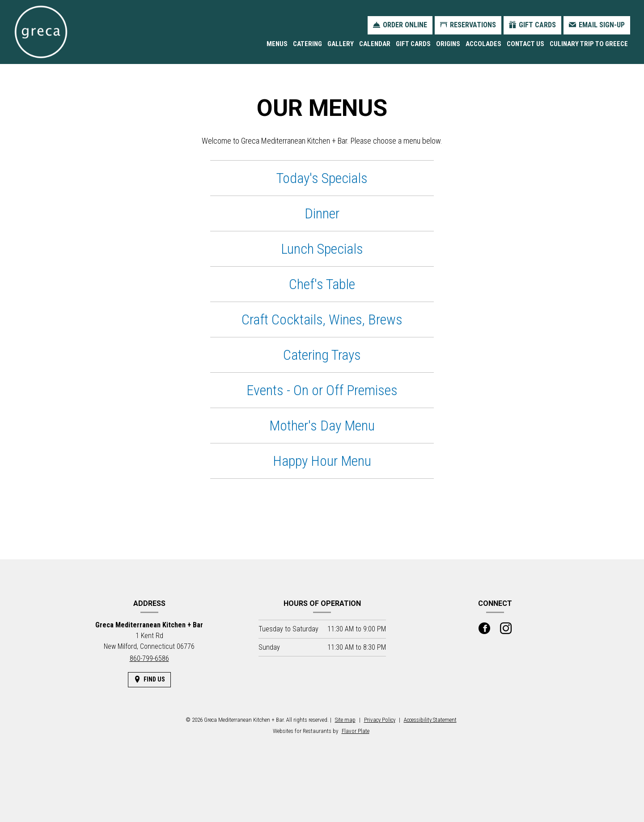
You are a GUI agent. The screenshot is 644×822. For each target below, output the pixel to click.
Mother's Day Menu (322, 426)
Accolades (483, 44)
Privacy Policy (380, 720)
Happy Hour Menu (322, 461)
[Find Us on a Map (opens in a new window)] (149, 679)
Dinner (322, 213)
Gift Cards (413, 44)
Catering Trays (322, 355)
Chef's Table (322, 284)
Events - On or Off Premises (322, 390)
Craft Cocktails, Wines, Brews (322, 319)
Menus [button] (277, 44)
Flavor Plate (356, 731)
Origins (448, 44)
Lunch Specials (322, 249)
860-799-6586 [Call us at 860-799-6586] (149, 658)
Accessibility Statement (430, 720)
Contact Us (525, 44)
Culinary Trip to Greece (589, 44)
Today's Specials (322, 178)
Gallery (341, 44)
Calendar (375, 44)
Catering (307, 44)
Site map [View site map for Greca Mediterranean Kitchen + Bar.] (345, 720)
